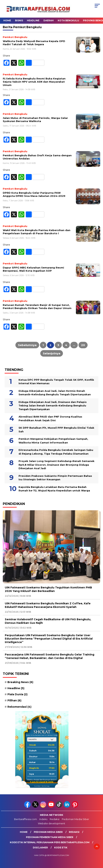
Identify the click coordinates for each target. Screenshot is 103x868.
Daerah (49, 20)
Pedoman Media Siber (75, 819)
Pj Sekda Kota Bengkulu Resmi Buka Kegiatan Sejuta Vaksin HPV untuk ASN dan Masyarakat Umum (34, 82)
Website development (51, 823)
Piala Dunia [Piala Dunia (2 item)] (17, 694)
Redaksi (55, 819)
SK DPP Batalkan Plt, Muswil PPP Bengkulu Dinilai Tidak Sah (56, 430)
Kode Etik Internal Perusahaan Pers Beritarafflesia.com (50, 842)
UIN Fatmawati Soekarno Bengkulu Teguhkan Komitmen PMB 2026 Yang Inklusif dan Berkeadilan (48, 589)
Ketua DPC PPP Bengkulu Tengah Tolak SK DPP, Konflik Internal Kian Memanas (56, 382)
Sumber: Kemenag (42, 786)
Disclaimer (40, 848)
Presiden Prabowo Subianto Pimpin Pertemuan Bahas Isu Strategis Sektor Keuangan (55, 478)
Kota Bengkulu (68, 20)
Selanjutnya (52, 353)
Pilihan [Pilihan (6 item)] (14, 700)
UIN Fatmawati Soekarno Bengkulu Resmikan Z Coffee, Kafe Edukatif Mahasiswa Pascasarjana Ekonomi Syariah (48, 605)
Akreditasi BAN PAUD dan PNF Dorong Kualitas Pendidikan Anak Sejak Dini (50, 418)
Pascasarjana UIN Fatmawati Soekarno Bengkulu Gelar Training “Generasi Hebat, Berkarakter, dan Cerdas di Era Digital (50, 656)
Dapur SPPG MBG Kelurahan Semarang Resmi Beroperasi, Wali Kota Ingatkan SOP (33, 269)
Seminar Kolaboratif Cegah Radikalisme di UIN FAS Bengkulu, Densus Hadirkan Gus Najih (48, 621)
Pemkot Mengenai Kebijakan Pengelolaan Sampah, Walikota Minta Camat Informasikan (53, 441)
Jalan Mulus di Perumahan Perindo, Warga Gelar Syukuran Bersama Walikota (35, 120)
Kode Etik (61, 848)
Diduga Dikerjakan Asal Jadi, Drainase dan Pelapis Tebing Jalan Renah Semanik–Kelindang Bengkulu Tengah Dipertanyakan (53, 406)
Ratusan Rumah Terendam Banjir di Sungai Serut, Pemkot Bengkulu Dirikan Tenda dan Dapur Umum (37, 307)
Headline (33, 20)
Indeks (43, 819)
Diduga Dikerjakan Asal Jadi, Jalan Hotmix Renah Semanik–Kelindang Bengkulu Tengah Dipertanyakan (55, 393)
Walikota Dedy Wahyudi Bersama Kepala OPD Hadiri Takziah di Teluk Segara (34, 43)
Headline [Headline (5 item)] (16, 688)
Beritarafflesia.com (26, 819)
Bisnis (19, 20)
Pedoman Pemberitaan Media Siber (50, 837)
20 (83, 345)
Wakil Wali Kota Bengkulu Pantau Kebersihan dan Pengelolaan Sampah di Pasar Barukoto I (37, 232)
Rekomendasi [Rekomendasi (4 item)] (19, 707)
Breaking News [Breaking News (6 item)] (20, 682)
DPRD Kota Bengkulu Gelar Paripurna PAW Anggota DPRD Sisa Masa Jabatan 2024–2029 (34, 194)
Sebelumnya (27, 345)
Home (7, 20)
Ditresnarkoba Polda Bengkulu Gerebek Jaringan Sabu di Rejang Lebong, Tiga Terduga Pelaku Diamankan (56, 452)
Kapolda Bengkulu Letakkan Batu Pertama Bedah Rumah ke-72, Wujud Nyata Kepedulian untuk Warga (54, 489)
